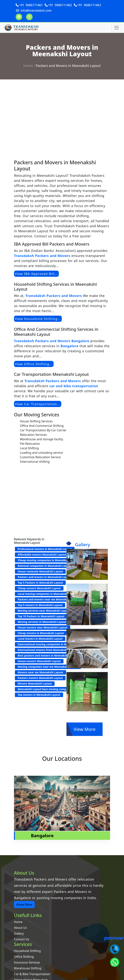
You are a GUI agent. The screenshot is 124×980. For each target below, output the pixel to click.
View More (85, 729)
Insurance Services (27, 962)
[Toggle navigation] (117, 28)
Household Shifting (27, 951)
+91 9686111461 (31, 5)
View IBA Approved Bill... (36, 274)
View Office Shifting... (34, 364)
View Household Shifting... (38, 319)
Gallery (19, 933)
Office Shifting (24, 957)
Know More (24, 905)
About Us (20, 928)
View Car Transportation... (38, 404)
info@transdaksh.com (36, 10)
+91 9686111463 (89, 5)
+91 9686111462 (60, 5)
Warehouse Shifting (28, 968)
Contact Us (22, 939)
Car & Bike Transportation (32, 974)
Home (28, 66)
